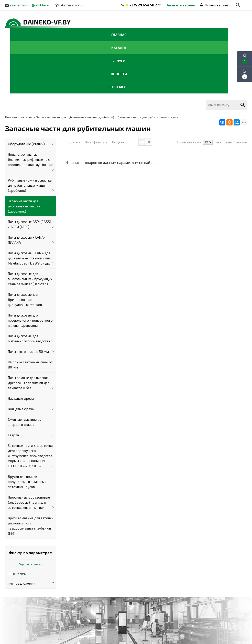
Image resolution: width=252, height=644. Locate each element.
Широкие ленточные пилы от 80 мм (30, 365)
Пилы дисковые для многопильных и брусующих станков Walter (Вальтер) (30, 279)
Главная (119, 35)
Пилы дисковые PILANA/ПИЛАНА (31, 240)
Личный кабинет (215, 5)
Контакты (119, 87)
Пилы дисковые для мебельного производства (31, 339)
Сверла (31, 435)
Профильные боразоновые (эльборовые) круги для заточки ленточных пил (31, 503)
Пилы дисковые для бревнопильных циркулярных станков (25, 300)
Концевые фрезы (31, 409)
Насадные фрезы (21, 398)
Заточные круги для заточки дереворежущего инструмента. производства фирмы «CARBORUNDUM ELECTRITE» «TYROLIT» (31, 456)
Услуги (119, 61)
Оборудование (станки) (31, 144)
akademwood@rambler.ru (30, 5)
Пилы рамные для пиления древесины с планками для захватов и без (31, 383)
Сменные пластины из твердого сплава (25, 422)
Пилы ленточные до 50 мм (31, 352)
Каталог (119, 48)
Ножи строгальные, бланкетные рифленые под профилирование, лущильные (31, 162)
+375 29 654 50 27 (144, 5)
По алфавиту (96, 142)
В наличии (21, 574)
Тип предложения (31, 583)
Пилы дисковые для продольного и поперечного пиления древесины (30, 320)
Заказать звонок (180, 5)
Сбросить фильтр (31, 564)
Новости (119, 74)
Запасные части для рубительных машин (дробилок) (24, 206)
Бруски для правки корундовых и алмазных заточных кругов (27, 482)
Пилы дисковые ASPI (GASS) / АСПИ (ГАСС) (31, 225)
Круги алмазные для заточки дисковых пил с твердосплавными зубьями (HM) (31, 526)
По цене (119, 142)
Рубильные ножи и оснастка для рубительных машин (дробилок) (31, 186)
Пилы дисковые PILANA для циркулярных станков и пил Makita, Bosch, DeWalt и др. (31, 258)
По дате (73, 142)
